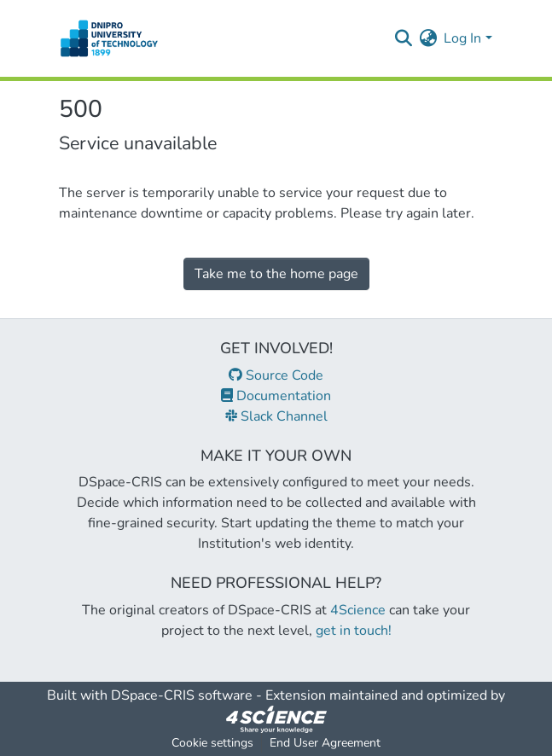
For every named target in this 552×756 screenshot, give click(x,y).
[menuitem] (428, 38)
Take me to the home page (276, 274)
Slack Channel (276, 416)
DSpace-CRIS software (182, 695)
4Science (358, 610)
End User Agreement (325, 743)
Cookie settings (212, 743)
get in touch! (354, 631)
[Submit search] (403, 38)
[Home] (110, 38)
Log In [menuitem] (462, 38)
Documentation (276, 396)
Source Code (276, 375)
